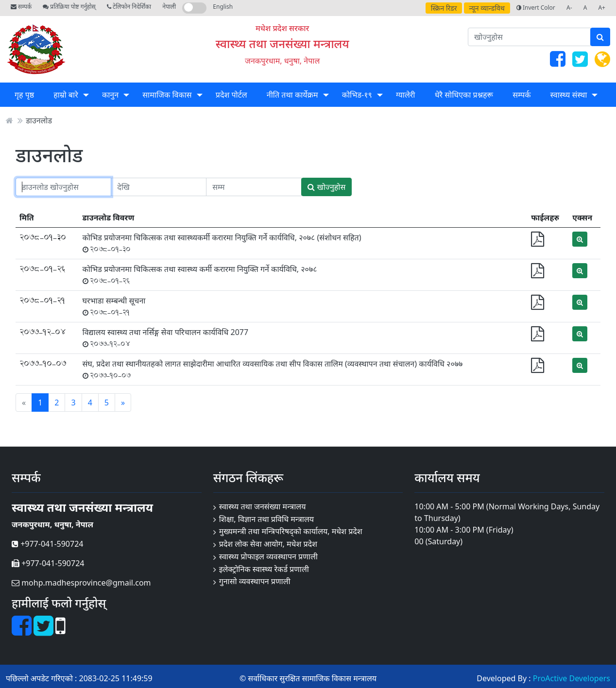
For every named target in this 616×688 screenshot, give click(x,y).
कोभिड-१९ (357, 95)
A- (569, 8)
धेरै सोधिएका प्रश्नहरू (464, 95)
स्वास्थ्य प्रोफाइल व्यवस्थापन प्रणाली (268, 556)
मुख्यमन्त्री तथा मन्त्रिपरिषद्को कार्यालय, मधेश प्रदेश (291, 531)
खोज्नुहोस (326, 187)
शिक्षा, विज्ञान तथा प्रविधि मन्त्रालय (266, 519)
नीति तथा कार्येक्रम (292, 95)
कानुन (110, 95)
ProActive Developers (572, 678)
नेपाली (169, 7)
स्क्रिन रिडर (444, 8)
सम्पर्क (21, 7)
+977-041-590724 (47, 544)
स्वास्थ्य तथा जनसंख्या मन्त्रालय (282, 43)
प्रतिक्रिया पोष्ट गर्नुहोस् (69, 7)
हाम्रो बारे (66, 95)
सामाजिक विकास (167, 95)
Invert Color (536, 8)
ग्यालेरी (405, 95)
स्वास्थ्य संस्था (569, 95)
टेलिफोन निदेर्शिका (129, 7)
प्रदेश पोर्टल (231, 95)
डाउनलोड (39, 120)
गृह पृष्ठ (24, 95)
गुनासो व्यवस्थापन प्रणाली (255, 581)
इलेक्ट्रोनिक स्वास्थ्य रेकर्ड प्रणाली (264, 569)
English (223, 7)
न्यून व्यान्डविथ (487, 8)
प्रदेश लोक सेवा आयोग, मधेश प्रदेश (268, 544)
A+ (602, 8)
